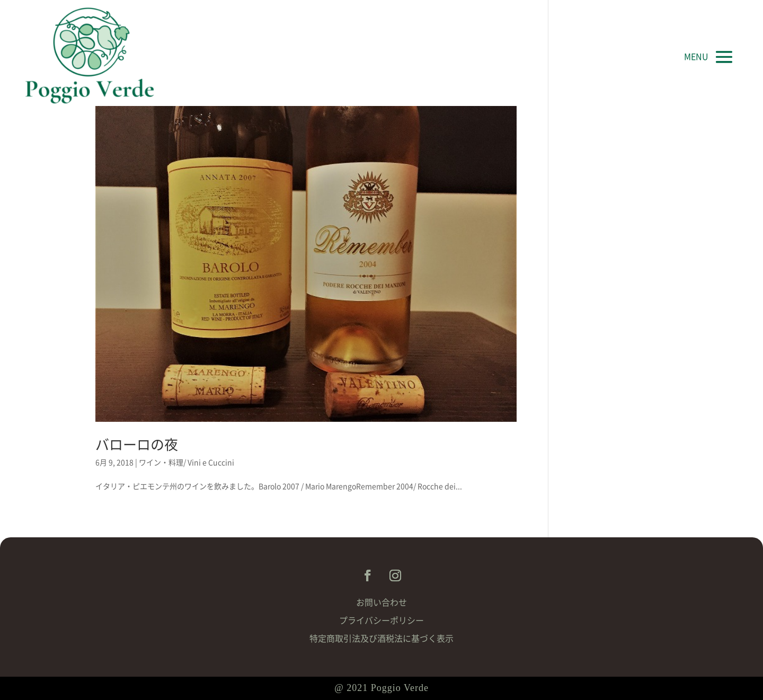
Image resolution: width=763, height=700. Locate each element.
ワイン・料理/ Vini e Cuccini (187, 463)
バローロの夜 (137, 445)
